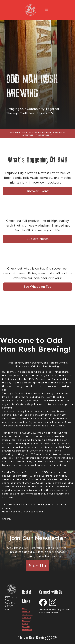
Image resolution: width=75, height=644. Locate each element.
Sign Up (37, 565)
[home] (32, 10)
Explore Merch (38, 239)
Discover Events (37, 191)
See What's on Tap (38, 287)
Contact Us (27, 615)
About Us (27, 618)
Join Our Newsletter (27, 628)
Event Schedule (26, 610)
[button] (47, 10)
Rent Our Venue (26, 622)
